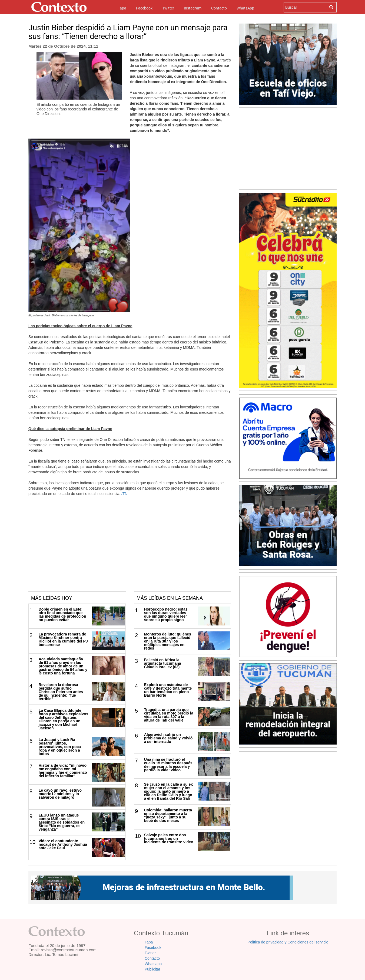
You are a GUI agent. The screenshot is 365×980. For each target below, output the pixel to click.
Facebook (144, 8)
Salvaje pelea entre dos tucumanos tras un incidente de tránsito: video (169, 838)
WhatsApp (245, 8)
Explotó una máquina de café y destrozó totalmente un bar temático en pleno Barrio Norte (168, 690)
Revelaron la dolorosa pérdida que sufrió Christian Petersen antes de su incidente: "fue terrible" (61, 692)
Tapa (122, 8)
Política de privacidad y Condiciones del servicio (288, 942)
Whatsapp (153, 964)
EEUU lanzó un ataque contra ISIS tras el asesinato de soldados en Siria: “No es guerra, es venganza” (62, 822)
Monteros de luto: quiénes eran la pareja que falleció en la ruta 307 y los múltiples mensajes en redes (168, 641)
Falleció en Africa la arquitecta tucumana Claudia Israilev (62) (163, 663)
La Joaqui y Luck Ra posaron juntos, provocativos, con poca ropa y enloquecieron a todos (60, 747)
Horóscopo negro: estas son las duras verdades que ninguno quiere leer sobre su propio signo (166, 614)
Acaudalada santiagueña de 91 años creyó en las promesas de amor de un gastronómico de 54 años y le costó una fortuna (63, 666)
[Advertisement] (130, 551)
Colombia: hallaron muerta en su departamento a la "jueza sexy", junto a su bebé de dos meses (168, 815)
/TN (125, 494)
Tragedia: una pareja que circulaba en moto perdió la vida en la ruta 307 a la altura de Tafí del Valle (169, 715)
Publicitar (152, 969)
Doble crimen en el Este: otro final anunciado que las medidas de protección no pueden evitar (62, 614)
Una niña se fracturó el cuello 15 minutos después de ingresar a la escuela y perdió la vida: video (168, 765)
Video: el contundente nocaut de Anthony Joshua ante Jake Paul (63, 844)
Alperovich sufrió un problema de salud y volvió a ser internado (168, 738)
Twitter (168, 8)
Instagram (193, 8)
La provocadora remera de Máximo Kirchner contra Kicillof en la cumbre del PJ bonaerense (63, 639)
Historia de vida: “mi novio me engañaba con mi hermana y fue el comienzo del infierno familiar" (63, 771)
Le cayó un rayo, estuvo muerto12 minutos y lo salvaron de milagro (60, 794)
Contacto (219, 8)
